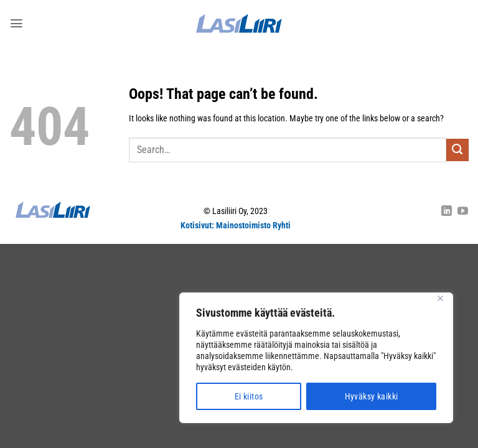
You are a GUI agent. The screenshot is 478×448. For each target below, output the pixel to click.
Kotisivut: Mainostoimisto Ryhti (236, 226)
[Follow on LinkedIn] (447, 212)
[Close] (440, 298)
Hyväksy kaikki (372, 396)
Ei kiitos (249, 396)
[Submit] (457, 150)
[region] (316, 358)
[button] (16, 23)
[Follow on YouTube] (463, 212)
